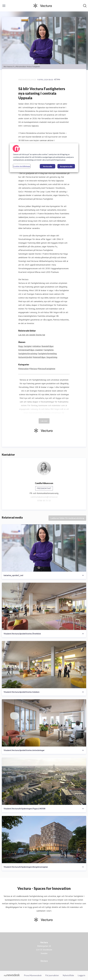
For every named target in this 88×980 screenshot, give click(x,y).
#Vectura (33, 369)
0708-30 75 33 (44, 501)
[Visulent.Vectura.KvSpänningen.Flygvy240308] (44, 781)
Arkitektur (37, 346)
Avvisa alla (48, 166)
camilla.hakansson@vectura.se (44, 497)
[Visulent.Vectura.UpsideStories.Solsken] (44, 665)
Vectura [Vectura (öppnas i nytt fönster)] (44, 961)
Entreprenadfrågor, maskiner (31, 350)
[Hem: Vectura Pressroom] (43, 6)
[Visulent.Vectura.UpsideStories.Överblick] (44, 606)
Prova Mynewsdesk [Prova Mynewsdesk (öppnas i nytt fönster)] (33, 975)
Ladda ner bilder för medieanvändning (67, 518)
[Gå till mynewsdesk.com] (12, 975)
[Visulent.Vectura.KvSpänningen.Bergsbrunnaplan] (44, 840)
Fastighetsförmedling (47, 353)
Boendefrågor (48, 346)
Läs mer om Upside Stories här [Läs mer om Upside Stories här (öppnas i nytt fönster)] (32, 335)
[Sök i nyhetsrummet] (85, 6)
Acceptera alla (66, 166)
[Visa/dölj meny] (4, 6)
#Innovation (24, 369)
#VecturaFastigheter (46, 369)
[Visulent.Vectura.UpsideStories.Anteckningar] (44, 723)
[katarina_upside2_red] (44, 548)
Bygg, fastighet (25, 346)
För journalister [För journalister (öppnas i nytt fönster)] (52, 975)
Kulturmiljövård (25, 357)
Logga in (81, 975)
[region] (44, 158)
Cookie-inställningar (22, 166)
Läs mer (44, 421)
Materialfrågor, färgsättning (45, 357)
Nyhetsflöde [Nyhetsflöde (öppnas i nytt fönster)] (68, 975)
